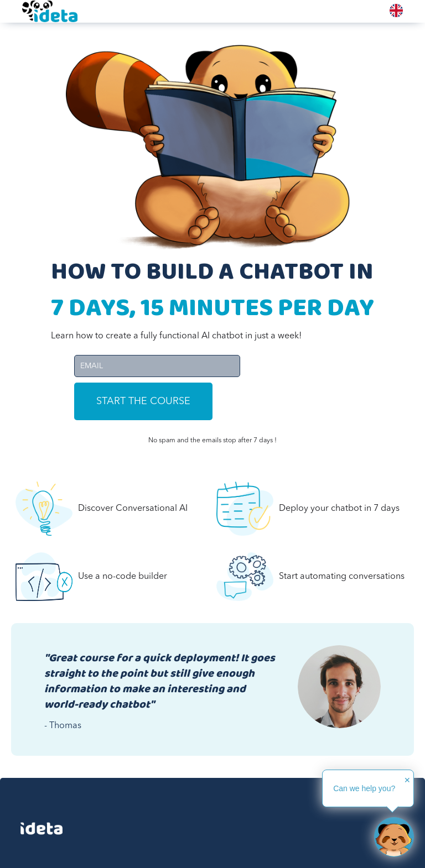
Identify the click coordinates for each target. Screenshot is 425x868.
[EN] (396, 10)
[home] (50, 11)
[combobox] (396, 10)
